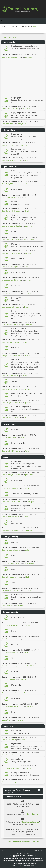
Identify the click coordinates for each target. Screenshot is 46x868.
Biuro (14, 631)
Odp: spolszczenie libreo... (11, 240)
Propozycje (16, 97)
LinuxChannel (28, 858)
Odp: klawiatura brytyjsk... (11, 307)
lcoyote (27, 307)
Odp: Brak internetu (9, 437)
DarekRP (28, 253)
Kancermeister (29, 240)
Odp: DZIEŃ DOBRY (9, 145)
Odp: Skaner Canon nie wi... (11, 253)
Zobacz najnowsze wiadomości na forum (23, 841)
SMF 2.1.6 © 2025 (18, 865)
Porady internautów (20, 773)
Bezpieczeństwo (18, 617)
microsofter (28, 625)
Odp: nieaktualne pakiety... (11, 389)
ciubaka (29, 325)
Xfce (13, 583)
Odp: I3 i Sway (7, 606)
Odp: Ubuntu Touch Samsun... (12, 502)
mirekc (26, 267)
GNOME (15, 542)
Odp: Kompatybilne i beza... (11, 475)
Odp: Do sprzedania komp (11, 755)
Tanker (28, 451)
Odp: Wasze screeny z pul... (11, 768)
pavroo (27, 389)
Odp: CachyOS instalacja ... (11, 564)
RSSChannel (19, 858)
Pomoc (4, 851)
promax (28, 280)
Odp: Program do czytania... (12, 639)
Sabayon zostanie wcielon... (11, 356)
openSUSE (16, 286)
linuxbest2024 (29, 564)
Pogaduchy (16, 730)
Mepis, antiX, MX (18, 259)
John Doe (23, 679)
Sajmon (26, 376)
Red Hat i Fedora (18, 328)
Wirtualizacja (17, 698)
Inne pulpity (16, 594)
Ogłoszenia (16, 744)
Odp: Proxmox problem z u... (12, 706)
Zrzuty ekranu (17, 759)
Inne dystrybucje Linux (21, 406)
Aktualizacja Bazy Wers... (10, 109)
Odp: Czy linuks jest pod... (11, 625)
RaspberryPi (16, 480)
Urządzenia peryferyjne (21, 506)
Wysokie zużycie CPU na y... (11, 280)
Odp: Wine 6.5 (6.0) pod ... (11, 267)
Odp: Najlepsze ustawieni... (11, 550)
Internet (15, 671)
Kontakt (19, 853)
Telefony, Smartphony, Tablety (25, 494)
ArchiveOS (40, 861)
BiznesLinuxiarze (8, 861)
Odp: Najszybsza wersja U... (11, 403)
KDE (13, 556)
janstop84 (30, 502)
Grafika (14, 644)
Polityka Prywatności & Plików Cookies (31, 851)
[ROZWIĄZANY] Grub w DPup (12, 325)
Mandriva (15, 244)
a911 (26, 197)
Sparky (14, 381)
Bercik (27, 211)
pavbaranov (29, 57)
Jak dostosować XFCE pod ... (12, 591)
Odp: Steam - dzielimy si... (11, 666)
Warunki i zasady (13, 851)
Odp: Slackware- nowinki (10, 376)
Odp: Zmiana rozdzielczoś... (11, 226)
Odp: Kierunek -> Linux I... (11, 418)
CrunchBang (17, 189)
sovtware (23, 437)
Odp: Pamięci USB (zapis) (11, 517)
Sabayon (15, 348)
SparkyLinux (31, 861)
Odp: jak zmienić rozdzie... (11, 197)
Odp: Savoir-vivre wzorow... (11, 57)
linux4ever (27, 109)
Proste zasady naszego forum (24, 46)
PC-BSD (14, 429)
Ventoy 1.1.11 (7, 720)
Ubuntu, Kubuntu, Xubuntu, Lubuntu (27, 393)
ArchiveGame (23, 863)
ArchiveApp (14, 863)
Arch (13, 170)
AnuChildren (32, 863)
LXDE (13, 569)
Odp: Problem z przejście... (11, 342)
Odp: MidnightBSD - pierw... (12, 451)
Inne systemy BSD (19, 443)
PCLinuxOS (16, 298)
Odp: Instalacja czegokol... (11, 782)
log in (35, 26)
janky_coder (22, 124)
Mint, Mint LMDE (18, 272)
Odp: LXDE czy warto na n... (11, 577)
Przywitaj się (17, 134)
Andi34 (27, 488)
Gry (13, 658)
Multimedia (16, 685)
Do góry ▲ (26, 853)
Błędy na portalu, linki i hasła (24, 113)
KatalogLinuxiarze (21, 861)
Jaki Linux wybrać (19, 149)
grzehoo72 (29, 768)
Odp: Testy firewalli (9, 679)
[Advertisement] (23, 77)
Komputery (16, 461)
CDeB (27, 160)
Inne (13, 521)
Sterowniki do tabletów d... (11, 530)
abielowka (29, 226)
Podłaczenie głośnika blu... (11, 488)
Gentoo (14, 215)
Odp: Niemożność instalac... (12, 294)
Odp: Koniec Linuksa (9, 740)
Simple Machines (29, 865)
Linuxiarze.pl (38, 858)
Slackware (16, 359)
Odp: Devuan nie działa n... (11, 211)
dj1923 (28, 356)
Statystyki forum (13, 797)
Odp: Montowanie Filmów (11, 693)
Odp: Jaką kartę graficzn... (11, 652)
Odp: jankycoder (8, 124)
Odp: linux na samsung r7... (11, 160)
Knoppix (15, 231)
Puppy (14, 311)
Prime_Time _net (32, 814)
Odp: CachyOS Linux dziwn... (12, 184)
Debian (14, 202)
